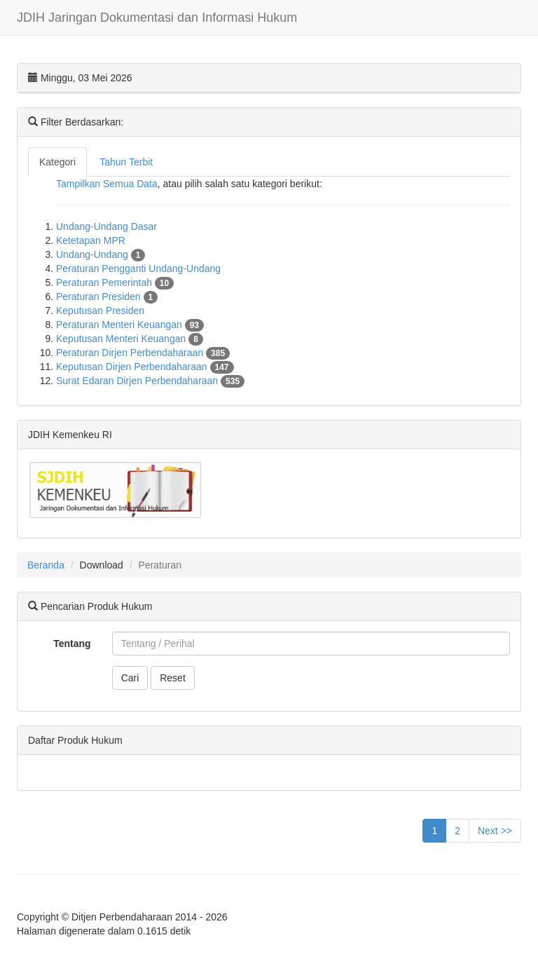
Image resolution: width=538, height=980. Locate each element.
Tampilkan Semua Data (107, 184)
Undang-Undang (101, 254)
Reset (173, 678)
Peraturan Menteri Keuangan (130, 325)
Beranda (46, 565)
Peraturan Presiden (107, 297)
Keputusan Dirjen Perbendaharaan (145, 367)
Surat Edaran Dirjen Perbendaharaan (150, 381)
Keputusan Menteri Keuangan (130, 339)
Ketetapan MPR (91, 240)
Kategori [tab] (57, 162)
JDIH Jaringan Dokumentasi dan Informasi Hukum (157, 18)
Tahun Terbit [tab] (126, 162)
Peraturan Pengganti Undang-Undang (138, 268)
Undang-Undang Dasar (106, 226)
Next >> (495, 831)
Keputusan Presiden (100, 311)
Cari (130, 678)
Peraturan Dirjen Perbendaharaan (143, 353)
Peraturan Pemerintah (115, 283)
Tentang (72, 644)
